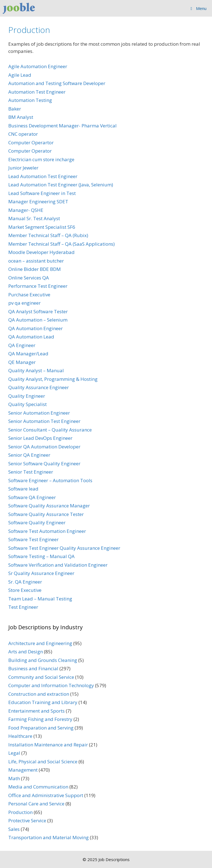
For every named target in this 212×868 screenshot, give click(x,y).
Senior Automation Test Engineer (44, 421)
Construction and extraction (39, 694)
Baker (15, 109)
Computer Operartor (31, 142)
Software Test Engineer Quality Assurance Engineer (64, 548)
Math (14, 778)
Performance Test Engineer (38, 286)
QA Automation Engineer (36, 328)
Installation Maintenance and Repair (48, 745)
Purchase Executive (29, 295)
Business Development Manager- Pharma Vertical (62, 126)
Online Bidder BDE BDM (35, 269)
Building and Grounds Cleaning (43, 660)
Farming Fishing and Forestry (40, 719)
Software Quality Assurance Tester (46, 514)
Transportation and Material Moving (49, 837)
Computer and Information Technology (51, 685)
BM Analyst (21, 117)
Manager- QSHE (26, 210)
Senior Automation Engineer (39, 413)
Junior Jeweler (23, 168)
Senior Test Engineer (31, 472)
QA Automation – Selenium (38, 320)
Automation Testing (30, 100)
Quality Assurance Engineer (39, 387)
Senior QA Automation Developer (44, 447)
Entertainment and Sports (36, 711)
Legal (14, 753)
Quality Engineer (27, 396)
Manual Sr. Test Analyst (34, 218)
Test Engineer (23, 607)
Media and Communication (38, 787)
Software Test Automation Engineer (47, 531)
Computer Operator (30, 151)
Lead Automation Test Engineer (43, 176)
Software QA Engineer (32, 497)
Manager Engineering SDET (38, 201)
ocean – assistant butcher (36, 261)
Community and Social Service (41, 677)
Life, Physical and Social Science (43, 762)
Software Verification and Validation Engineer (58, 565)
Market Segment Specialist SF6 (42, 227)
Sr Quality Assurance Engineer (41, 573)
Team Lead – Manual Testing (40, 599)
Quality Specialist (28, 404)
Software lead (23, 489)
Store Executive (25, 590)
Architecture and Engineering (40, 643)
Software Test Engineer (33, 539)
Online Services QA (29, 278)
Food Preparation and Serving (41, 728)
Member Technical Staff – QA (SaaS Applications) (61, 244)
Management (23, 770)
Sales (14, 829)
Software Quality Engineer (37, 522)
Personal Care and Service (36, 804)
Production (20, 812)
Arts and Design (26, 652)
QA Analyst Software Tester (38, 311)
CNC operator (23, 134)
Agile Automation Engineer (38, 66)
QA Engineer (22, 345)
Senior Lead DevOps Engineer (40, 438)
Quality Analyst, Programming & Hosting (53, 379)
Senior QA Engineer (29, 455)
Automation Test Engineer (37, 92)
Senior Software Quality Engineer (44, 463)
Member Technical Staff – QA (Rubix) (48, 235)
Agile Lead (20, 75)
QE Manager (22, 362)
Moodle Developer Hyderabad (41, 252)
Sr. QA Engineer (25, 582)
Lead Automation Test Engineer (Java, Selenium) (61, 185)
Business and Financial (33, 668)
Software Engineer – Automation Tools (50, 480)
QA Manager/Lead (28, 354)
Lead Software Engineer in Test (42, 193)
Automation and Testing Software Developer (57, 83)
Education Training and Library (43, 702)
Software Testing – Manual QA (41, 556)
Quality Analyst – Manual (36, 370)
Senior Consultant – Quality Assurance (50, 430)
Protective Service (27, 821)
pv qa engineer (24, 303)
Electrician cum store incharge (41, 159)
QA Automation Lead (31, 337)
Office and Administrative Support (46, 795)
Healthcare (20, 736)
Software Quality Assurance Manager (49, 506)
